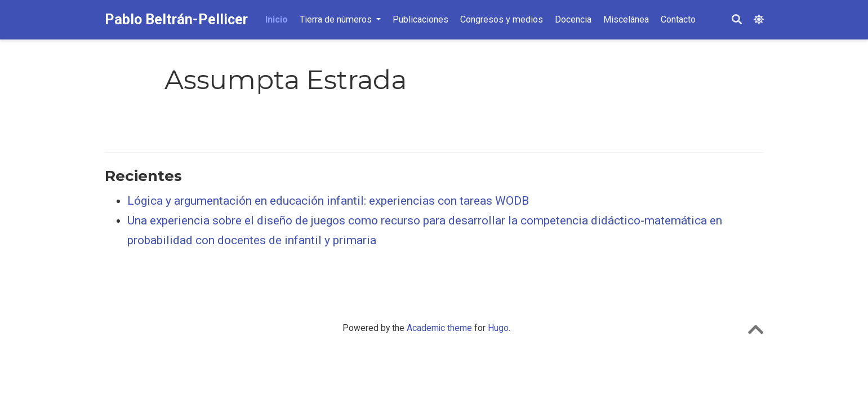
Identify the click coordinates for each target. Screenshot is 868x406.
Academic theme (439, 328)
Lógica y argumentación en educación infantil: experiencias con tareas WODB (328, 201)
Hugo (498, 328)
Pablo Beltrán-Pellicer (176, 19)
